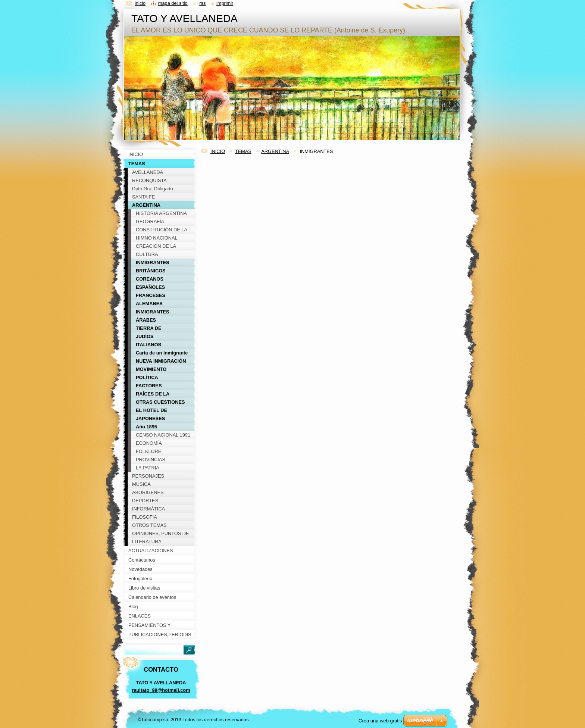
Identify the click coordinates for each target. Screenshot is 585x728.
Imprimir (225, 3)
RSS (202, 3)
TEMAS (243, 151)
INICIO (218, 151)
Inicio (140, 3)
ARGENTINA (275, 151)
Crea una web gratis (380, 721)
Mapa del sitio (173, 3)
